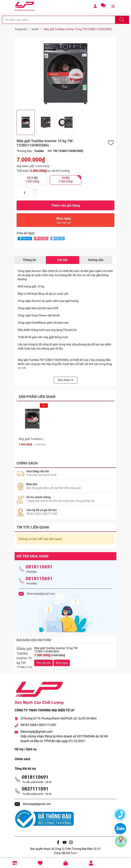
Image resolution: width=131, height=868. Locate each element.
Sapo (74, 851)
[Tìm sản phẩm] (59, 20)
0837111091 (35, 787)
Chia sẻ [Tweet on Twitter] (57, 238)
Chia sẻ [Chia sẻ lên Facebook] (24, 238)
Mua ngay (64, 221)
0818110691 (39, 565)
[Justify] (121, 20)
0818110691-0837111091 (39, 723)
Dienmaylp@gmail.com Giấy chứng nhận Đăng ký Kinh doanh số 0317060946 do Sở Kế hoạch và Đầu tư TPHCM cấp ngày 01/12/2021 (64, 735)
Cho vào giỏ (44, 661)
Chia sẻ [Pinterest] (41, 238)
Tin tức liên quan (33, 525)
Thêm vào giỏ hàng (65, 205)
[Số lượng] (24, 193)
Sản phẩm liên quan (37, 397)
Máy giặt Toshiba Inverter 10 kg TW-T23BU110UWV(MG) (56, 648)
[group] (65, 74)
